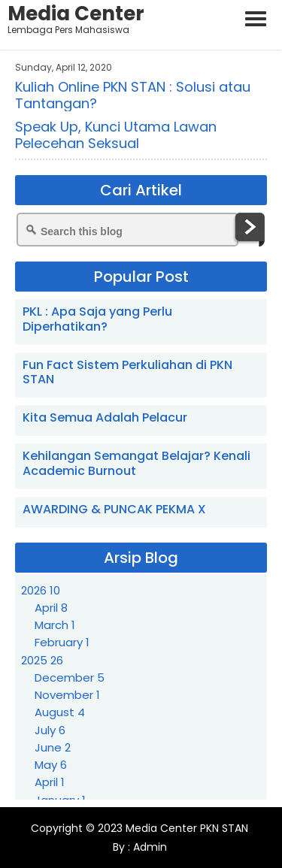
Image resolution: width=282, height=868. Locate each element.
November (67, 695)
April (51, 608)
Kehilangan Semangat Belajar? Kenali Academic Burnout (136, 463)
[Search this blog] (127, 230)
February (62, 642)
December (70, 677)
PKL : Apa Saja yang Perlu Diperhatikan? (97, 319)
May (51, 765)
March (55, 625)
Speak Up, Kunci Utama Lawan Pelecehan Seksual (116, 135)
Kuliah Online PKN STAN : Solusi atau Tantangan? (133, 95)
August (60, 712)
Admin (149, 847)
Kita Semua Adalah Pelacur (105, 417)
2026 (41, 590)
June (53, 747)
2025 (42, 660)
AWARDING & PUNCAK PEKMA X (114, 509)
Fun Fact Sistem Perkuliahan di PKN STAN (127, 372)
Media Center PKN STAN (187, 828)
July (50, 730)
